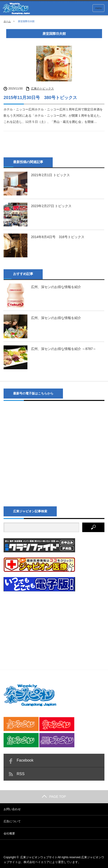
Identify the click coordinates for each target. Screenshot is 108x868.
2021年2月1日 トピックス (50, 175)
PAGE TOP (54, 797)
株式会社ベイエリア (36, 862)
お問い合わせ (12, 809)
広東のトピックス (42, 89)
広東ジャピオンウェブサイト (39, 857)
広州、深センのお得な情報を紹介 (56, 287)
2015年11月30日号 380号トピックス (40, 98)
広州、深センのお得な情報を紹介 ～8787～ (64, 349)
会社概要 (9, 833)
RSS (21, 774)
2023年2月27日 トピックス (51, 206)
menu (98, 8)
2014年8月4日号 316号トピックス (58, 237)
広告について (12, 821)
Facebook (25, 760)
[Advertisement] (39, 626)
